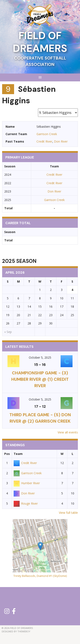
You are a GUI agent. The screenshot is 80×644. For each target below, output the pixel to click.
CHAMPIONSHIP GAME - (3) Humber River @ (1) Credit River (40, 379)
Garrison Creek (47, 134)
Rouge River (26, 503)
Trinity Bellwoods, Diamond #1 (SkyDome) (40, 576)
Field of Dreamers (40, 42)
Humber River (27, 483)
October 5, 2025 (40, 357)
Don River (61, 141)
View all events (68, 432)
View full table (68, 513)
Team (18, 454)
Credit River (44, 141)
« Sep (8, 332)
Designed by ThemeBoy (16, 631)
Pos (7, 454)
